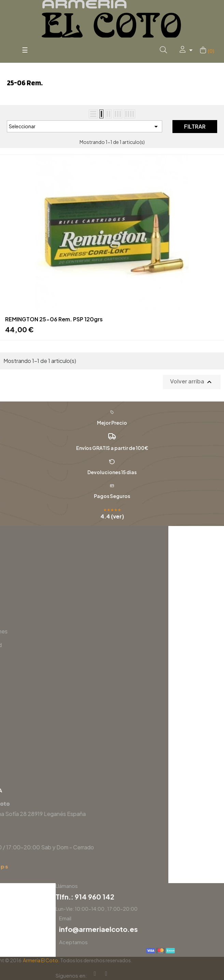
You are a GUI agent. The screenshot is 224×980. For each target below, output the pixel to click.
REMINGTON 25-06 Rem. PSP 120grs (54, 319)
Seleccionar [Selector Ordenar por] (85, 127)
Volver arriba (192, 382)
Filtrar (195, 126)
